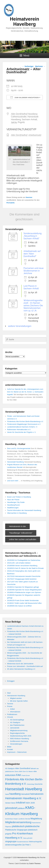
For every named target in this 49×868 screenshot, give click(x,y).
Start (9, 693)
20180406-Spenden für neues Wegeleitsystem (24, 590)
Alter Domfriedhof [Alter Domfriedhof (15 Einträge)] (23, 768)
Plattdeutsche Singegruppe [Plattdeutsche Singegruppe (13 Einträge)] (16, 830)
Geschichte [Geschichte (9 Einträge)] (39, 784)
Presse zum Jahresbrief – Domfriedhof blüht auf (25, 666)
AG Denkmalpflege (17, 720)
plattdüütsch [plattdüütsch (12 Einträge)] (33, 830)
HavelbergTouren (14, 505)
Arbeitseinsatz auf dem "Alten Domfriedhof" (32, 254)
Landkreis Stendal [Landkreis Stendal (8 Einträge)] (24, 819)
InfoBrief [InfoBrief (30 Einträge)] (21, 803)
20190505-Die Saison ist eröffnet (19, 606)
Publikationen (12, 714)
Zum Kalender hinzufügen (25, 97)
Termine (10, 704)
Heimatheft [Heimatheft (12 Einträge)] (25, 794)
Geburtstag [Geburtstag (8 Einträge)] (31, 784)
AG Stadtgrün (15, 722)
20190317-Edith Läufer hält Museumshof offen (24, 603)
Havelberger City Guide (16, 502)
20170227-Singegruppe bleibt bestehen (22, 579)
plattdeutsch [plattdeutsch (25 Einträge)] (18, 826)
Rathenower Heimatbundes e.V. (19, 430)
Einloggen (11, 681)
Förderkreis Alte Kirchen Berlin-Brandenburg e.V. (25, 421)
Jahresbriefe (15, 728)
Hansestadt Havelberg (15, 462)
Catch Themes (35, 863)
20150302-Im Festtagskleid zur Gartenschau (24, 560)
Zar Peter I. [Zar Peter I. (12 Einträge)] (27, 845)
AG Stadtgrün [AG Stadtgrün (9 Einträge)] (10, 769)
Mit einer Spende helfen (19, 701)
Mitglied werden (16, 698)
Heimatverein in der (17, 526)
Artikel (12, 709)
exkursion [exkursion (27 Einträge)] (10, 775)
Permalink (10, 203)
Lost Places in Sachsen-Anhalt (31, 287)
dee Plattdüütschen (17, 725)
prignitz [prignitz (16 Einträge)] (8, 834)
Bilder (9, 747)
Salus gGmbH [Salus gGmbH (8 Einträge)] (28, 838)
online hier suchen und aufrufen (23, 539)
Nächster (40, 66)
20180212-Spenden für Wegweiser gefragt (23, 587)
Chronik (10, 717)
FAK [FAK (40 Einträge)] (19, 775)
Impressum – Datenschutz (17, 752)
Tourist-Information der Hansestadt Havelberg (24, 510)
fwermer (29, 197)
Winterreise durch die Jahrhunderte (20, 664)
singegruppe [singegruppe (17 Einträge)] (11, 841)
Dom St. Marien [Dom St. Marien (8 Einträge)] (28, 771)
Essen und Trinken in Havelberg (19, 497)
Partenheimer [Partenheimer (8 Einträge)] (36, 823)
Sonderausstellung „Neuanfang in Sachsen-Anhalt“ (33, 236)
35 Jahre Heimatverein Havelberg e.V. (21, 669)
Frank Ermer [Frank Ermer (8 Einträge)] (26, 775)
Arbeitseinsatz (35, 135)
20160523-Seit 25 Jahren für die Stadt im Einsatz (25, 568)
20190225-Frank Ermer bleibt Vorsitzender (23, 600)
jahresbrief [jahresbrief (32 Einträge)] (11, 808)
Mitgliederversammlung (19, 730)
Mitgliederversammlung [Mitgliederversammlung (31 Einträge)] (18, 822)
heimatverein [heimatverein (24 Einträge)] (37, 794)
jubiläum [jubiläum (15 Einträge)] (21, 808)
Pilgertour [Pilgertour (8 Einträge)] (8, 827)
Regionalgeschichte (17, 733)
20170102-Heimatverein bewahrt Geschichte (24, 576)
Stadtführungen (13, 508)
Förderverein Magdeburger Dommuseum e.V (24, 424)
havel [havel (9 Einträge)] (7, 794)
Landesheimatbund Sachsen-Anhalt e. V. (22, 427)
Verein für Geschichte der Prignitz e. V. (22, 432)
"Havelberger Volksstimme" (21, 533)
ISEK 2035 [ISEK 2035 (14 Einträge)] (30, 803)
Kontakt (10, 749)
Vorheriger (28, 66)
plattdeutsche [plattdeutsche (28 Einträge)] (32, 826)
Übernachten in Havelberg (17, 513)
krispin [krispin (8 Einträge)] (16, 819)
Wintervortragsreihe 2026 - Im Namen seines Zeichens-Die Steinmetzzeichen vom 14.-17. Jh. (33, 306)
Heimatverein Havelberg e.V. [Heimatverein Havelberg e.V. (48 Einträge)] (23, 798)
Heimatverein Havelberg (24, 22)
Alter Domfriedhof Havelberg (24, 114)
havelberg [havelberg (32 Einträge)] (15, 794)
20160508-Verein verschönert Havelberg (22, 566)
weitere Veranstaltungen (20, 326)
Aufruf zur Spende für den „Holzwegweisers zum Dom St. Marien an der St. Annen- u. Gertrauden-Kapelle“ (25, 392)
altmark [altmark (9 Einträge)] (33, 769)
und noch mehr (13, 481)
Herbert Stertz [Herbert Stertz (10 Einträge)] (10, 803)
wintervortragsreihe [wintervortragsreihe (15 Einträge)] (13, 845)
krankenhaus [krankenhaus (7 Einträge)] (9, 819)
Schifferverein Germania (19, 741)
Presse (10, 706)
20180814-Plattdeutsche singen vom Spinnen (24, 592)
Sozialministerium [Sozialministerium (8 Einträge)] (23, 842)
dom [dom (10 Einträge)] (21, 771)
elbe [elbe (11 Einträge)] (35, 771)
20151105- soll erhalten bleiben (19, 563)
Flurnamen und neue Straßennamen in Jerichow (34, 271)
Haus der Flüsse (13, 500)
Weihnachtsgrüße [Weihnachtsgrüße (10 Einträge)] (35, 842)
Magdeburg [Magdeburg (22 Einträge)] (36, 819)
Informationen (15, 712)
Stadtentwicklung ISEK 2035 (21, 736)
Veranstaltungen (16, 744)
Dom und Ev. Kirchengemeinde (19, 448)
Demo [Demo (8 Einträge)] (17, 771)
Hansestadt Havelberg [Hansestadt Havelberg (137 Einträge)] (24, 789)
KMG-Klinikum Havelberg (19, 739)
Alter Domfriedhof (19, 135)
